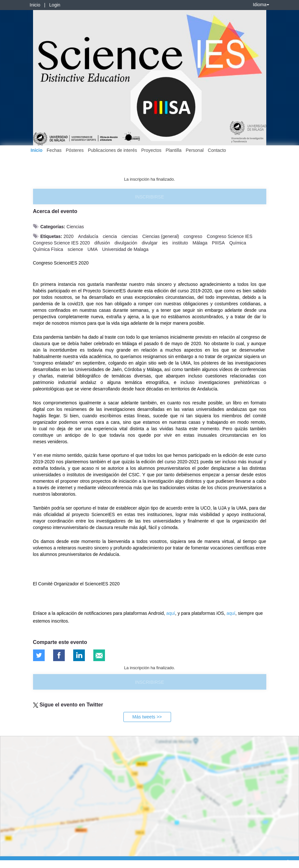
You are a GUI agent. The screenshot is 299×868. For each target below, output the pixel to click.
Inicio (35, 5)
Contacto (217, 150)
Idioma (261, 5)
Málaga (200, 243)
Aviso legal (10, 862)
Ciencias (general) (161, 236)
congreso (193, 236)
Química (238, 243)
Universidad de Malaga (125, 249)
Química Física (48, 249)
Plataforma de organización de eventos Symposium (153, 862)
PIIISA (218, 243)
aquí (171, 613)
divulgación (126, 243)
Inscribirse (149, 197)
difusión (102, 243)
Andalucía (88, 236)
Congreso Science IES (230, 236)
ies (165, 243)
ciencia (110, 236)
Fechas (54, 150)
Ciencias (75, 227)
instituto (180, 243)
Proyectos (151, 150)
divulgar (149, 243)
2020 (69, 236)
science (75, 249)
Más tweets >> (147, 717)
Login (55, 5)
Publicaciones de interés (112, 150)
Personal (195, 150)
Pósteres (75, 150)
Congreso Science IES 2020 (62, 243)
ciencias (130, 236)
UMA (92, 249)
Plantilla (173, 150)
